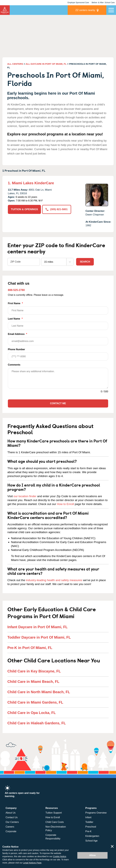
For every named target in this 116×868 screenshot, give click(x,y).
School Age (91, 841)
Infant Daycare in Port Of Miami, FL (38, 627)
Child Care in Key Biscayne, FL (34, 671)
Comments (14, 365)
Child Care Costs (55, 822)
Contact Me (58, 403)
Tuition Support (54, 813)
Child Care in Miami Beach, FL (33, 682)
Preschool (91, 827)
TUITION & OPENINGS (24, 209)
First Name (58, 308)
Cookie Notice (60, 856)
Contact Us (12, 817)
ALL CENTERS (15, 64)
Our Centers (12, 822)
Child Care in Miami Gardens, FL (35, 702)
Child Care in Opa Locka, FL (32, 713)
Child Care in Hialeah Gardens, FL (37, 723)
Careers (10, 827)
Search (85, 262)
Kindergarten (92, 836)
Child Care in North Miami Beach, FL (39, 692)
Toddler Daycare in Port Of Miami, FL (39, 637)
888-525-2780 (16, 290)
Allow (93, 855)
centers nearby (85, 10)
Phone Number (58, 354)
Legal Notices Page (32, 863)
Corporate (11, 831)
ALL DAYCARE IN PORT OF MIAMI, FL (46, 64)
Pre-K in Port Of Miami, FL (30, 648)
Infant (88, 817)
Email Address (58, 339)
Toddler (89, 822)
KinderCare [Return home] (5, 10)
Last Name (58, 324)
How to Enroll (65, 504)
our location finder (25, 496)
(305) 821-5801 (57, 209)
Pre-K (88, 831)
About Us (11, 813)
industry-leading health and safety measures (54, 580)
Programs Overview (96, 813)
